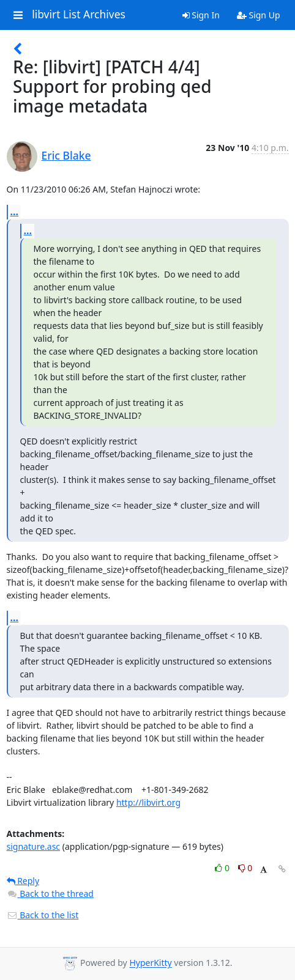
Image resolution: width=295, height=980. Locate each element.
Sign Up (259, 15)
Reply (23, 881)
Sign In (201, 15)
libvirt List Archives (79, 15)
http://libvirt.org (148, 802)
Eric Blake (66, 155)
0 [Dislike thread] (245, 868)
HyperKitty (150, 963)
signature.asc (34, 846)
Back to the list (43, 915)
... (15, 212)
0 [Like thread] (223, 868)
